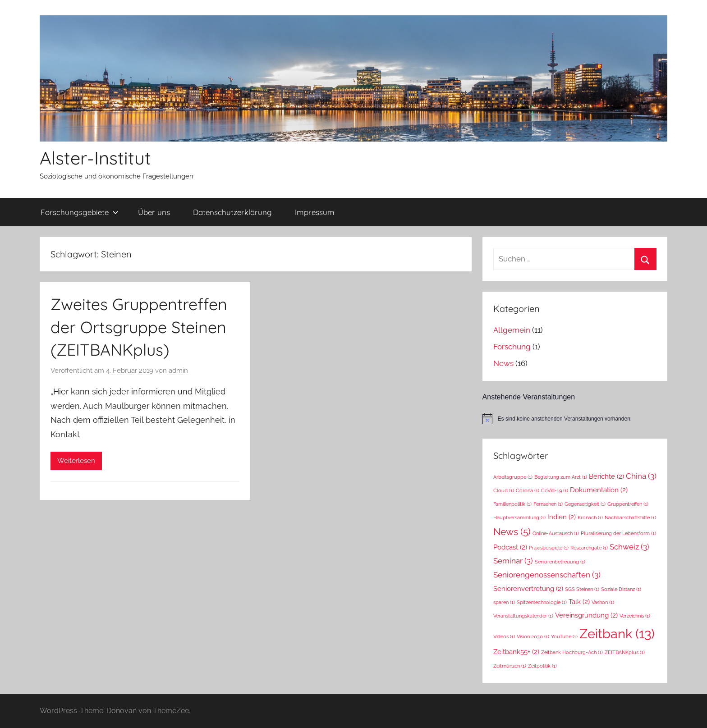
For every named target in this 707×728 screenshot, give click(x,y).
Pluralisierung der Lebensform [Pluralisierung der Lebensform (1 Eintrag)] (618, 533)
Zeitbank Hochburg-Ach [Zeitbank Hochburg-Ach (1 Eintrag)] (572, 652)
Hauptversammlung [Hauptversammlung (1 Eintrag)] (519, 517)
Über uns (154, 212)
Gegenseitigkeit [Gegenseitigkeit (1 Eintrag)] (585, 504)
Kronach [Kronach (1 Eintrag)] (590, 517)
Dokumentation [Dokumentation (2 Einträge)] (599, 490)
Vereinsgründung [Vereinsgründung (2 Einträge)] (586, 615)
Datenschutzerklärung (232, 212)
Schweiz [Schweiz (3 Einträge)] (629, 547)
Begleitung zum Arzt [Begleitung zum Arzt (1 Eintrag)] (561, 477)
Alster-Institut (95, 158)
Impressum (315, 212)
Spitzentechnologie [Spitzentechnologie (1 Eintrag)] (542, 602)
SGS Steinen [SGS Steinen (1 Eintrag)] (582, 589)
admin (178, 371)
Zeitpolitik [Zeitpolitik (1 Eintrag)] (542, 666)
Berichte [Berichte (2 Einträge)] (606, 476)
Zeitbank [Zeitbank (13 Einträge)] (617, 634)
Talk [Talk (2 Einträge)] (579, 602)
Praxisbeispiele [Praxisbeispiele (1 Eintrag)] (549, 548)
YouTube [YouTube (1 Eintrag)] (564, 636)
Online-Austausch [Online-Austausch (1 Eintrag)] (556, 533)
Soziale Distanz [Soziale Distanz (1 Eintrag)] (621, 589)
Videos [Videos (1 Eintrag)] (504, 636)
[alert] (575, 419)
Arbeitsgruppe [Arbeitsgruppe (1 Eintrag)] (513, 477)
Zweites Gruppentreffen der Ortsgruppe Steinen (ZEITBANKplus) (139, 327)
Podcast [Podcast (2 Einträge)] (510, 547)
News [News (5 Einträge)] (512, 532)
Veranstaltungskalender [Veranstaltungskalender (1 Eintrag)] (523, 616)
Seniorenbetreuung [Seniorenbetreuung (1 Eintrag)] (560, 562)
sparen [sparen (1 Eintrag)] (504, 602)
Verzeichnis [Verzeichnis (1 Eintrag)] (635, 616)
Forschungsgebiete (80, 212)
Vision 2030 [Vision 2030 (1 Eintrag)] (533, 636)
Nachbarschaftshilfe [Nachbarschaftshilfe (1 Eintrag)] (630, 517)
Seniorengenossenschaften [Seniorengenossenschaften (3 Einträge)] (547, 575)
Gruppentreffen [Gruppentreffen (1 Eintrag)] (628, 504)
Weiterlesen (76, 461)
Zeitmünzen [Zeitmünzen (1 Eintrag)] (510, 666)
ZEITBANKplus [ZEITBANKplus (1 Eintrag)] (625, 652)
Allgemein (512, 330)
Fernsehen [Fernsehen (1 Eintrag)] (548, 504)
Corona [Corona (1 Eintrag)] (528, 490)
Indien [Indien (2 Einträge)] (562, 517)
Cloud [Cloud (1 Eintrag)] (504, 490)
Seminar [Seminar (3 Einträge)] (513, 561)
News (503, 363)
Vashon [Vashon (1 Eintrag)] (603, 602)
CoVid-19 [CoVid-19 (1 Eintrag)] (555, 490)
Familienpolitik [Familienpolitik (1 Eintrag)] (512, 504)
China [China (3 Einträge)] (641, 476)
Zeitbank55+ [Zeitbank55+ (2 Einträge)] (516, 652)
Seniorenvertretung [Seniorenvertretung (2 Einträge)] (528, 588)
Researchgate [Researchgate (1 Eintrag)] (589, 548)
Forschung (512, 347)
